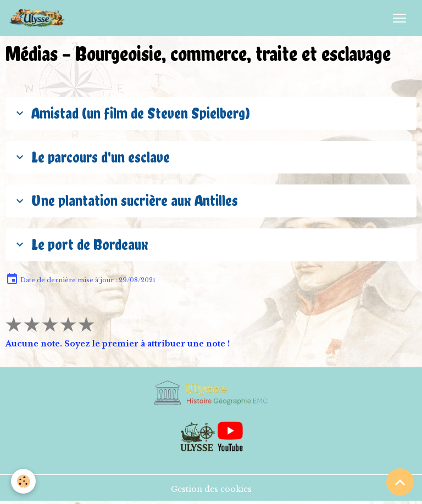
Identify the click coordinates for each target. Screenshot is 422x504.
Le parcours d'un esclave (91, 157)
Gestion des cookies (211, 489)
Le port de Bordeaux (80, 244)
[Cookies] (23, 481)
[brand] (39, 18)
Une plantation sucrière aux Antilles (125, 200)
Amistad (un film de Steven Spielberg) (131, 113)
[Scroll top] (400, 482)
